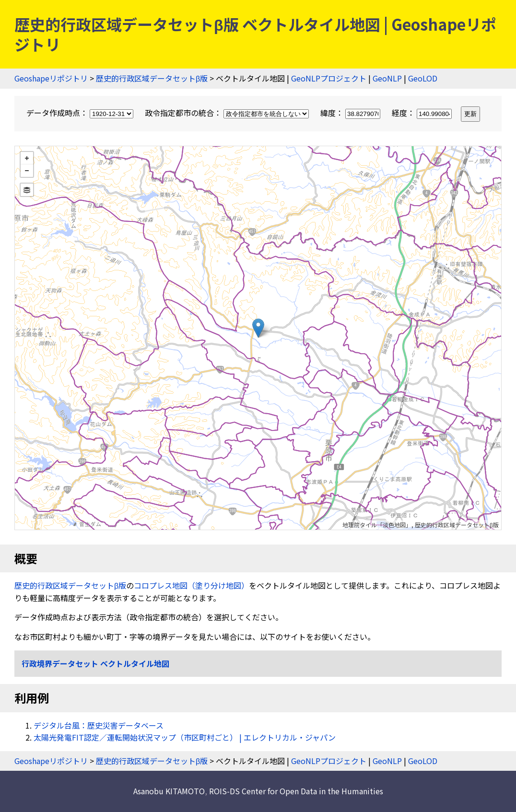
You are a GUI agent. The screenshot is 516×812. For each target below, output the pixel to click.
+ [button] (27, 158)
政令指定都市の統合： (228, 113)
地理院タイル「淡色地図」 (377, 525)
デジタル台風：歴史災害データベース (99, 725)
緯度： (351, 113)
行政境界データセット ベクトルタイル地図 (95, 663)
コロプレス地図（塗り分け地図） (191, 585)
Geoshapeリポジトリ (51, 78)
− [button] (27, 171)
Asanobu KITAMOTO (169, 791)
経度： (423, 113)
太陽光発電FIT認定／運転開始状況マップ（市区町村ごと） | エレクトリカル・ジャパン (185, 737)
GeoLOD (423, 78)
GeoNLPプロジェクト (329, 78)
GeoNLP (387, 78)
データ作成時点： (81, 113)
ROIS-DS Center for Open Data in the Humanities (296, 791)
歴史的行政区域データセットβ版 (152, 78)
